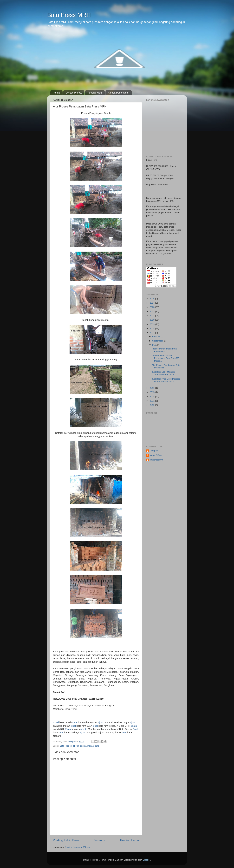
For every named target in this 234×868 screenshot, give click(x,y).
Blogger (146, 860)
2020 (152, 320)
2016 (152, 388)
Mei (154, 345)
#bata (134, 726)
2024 (152, 303)
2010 (152, 405)
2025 (152, 299)
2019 (152, 324)
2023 (152, 307)
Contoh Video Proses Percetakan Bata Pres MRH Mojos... (166, 358)
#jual (75, 722)
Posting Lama (130, 840)
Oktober (156, 336)
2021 (152, 316)
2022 (152, 311)
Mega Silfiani (156, 455)
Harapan (154, 451)
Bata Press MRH (69, 15)
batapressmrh (156, 460)
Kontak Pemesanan (119, 93)
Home (57, 93)
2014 (152, 397)
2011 (152, 401)
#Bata (68, 729)
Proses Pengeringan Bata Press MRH (164, 350)
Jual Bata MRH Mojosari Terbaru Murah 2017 (164, 373)
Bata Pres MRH (67, 746)
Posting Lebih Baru (66, 840)
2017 (152, 333)
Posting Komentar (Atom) (77, 847)
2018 (152, 328)
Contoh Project (74, 93)
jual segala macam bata (88, 746)
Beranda (99, 840)
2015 (152, 392)
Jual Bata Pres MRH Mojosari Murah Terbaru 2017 (166, 380)
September (158, 341)
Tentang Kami (95, 93)
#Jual (56, 722)
